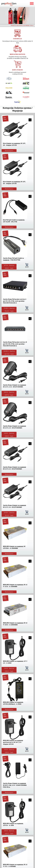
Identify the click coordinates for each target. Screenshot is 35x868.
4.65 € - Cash (9, 833)
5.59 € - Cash (9, 671)
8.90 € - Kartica (9, 392)
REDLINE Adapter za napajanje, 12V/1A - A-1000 (13, 824)
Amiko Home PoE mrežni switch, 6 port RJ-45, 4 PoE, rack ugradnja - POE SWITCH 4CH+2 (15, 301)
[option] (17, 16)
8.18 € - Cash (9, 268)
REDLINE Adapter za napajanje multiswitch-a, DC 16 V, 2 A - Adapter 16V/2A (13, 742)
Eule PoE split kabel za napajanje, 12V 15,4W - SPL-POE (14, 221)
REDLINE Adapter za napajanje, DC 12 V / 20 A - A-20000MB (15, 624)
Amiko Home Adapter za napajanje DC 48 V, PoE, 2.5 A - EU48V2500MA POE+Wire (15, 785)
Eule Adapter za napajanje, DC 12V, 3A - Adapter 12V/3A (14, 183)
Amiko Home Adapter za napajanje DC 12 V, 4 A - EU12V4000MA (14, 468)
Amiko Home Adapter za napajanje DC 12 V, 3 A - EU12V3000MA (14, 506)
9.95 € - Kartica (9, 433)
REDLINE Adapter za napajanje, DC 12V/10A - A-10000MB (14, 547)
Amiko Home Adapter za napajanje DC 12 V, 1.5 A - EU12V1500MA (14, 386)
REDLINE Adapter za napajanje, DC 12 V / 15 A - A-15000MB (15, 586)
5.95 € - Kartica (9, 668)
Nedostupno (9, 151)
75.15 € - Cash (9, 311)
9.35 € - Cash (9, 436)
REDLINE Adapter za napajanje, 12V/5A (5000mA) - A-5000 (13, 703)
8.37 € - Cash (9, 395)
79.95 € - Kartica (9, 308)
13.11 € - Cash (9, 515)
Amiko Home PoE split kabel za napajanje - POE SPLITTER (13, 259)
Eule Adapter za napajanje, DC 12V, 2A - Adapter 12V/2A (14, 144)
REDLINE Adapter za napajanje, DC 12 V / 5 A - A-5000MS (15, 865)
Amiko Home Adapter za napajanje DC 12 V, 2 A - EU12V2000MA (14, 427)
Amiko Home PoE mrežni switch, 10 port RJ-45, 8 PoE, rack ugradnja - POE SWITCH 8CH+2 (15, 344)
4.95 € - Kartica (9, 831)
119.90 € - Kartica (9, 351)
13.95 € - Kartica (9, 513)
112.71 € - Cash (9, 354)
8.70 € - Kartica (9, 265)
